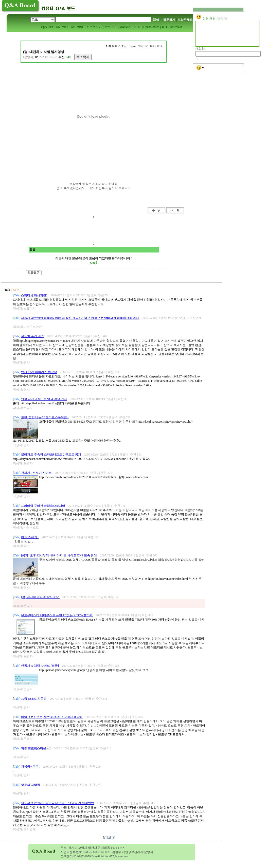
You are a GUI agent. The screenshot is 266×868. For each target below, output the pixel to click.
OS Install (62, 27)
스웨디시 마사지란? (34, 295)
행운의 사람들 (31, 785)
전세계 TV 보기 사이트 (36, 473)
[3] (113, 838)
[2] (109, 838)
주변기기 (110, 27)
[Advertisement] (79, 196)
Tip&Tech (47, 27)
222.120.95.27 (48, 57)
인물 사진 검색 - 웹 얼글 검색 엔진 (44, 399)
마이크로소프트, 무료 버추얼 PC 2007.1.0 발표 (52, 717)
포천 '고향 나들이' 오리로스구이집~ (45, 417)
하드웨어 (77, 27)
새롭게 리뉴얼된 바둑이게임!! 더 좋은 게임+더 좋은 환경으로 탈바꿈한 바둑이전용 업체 (80, 318)
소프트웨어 (94, 27)
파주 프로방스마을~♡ (36, 748)
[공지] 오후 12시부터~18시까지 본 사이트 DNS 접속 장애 (59, 555)
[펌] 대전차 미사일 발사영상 (40, 597)
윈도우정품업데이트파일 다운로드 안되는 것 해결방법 (58, 803)
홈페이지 (125, 27)
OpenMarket (151, 27)
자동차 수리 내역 (32, 336)
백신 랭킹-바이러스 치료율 (39, 372)
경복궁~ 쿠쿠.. (31, 767)
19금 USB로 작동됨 (34, 699)
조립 (137, 27)
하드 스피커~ (30, 537)
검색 (156, 20)
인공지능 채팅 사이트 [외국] (40, 666)
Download (176, 27)
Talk (164, 27)
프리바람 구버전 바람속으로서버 (43, 506)
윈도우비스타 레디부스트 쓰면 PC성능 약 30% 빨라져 (57, 615)
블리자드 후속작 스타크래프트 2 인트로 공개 (51, 455)
